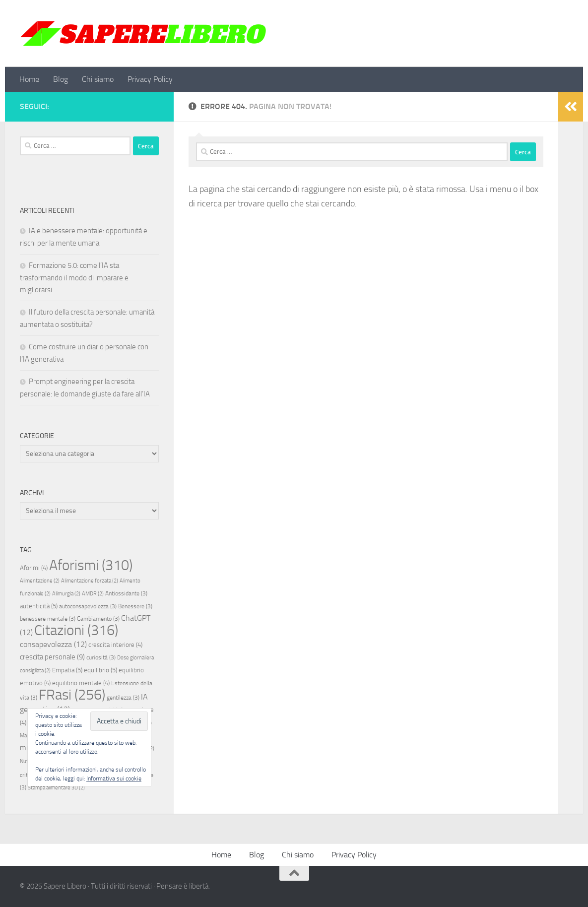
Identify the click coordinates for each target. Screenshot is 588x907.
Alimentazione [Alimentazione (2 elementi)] (40, 581)
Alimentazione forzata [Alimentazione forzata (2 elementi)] (90, 581)
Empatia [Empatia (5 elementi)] (67, 670)
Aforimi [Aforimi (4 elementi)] (34, 568)
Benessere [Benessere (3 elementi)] (135, 606)
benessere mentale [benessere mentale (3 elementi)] (48, 619)
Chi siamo (98, 79)
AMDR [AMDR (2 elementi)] (93, 594)
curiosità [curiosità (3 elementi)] (101, 657)
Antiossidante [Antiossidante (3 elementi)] (126, 593)
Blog (61, 79)
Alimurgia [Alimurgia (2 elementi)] (66, 594)
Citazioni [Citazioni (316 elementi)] (76, 630)
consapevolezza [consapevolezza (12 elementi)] (53, 644)
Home (29, 79)
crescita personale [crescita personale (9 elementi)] (52, 657)
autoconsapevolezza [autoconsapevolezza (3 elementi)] (88, 606)
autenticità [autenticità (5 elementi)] (39, 606)
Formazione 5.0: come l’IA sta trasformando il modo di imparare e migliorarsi (74, 278)
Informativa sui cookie (114, 778)
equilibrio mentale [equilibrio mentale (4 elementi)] (81, 683)
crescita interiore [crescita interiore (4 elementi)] (115, 645)
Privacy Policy (150, 79)
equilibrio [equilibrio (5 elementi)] (100, 670)
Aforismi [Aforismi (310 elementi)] (91, 565)
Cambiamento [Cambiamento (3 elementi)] (98, 619)
